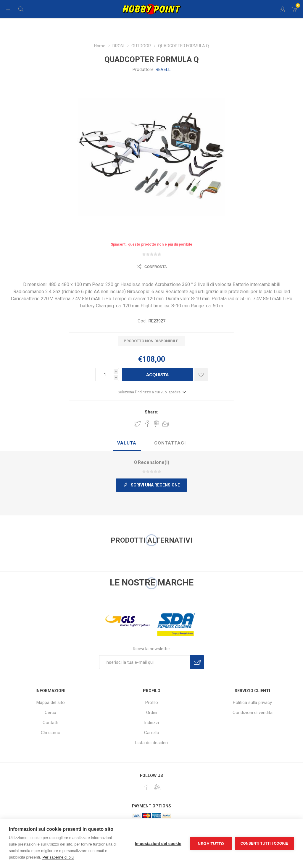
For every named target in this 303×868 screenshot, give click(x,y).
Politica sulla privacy (252, 702)
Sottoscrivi (197, 662)
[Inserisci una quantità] (104, 375)
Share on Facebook (147, 424)
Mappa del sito (51, 702)
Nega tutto (211, 844)
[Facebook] (146, 787)
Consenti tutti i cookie (264, 843)
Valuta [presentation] (127, 443)
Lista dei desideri (151, 743)
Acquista (157, 375)
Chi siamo (51, 733)
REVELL (163, 69)
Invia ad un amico (166, 424)
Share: (151, 412)
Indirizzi (151, 723)
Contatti (50, 723)
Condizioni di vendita (253, 713)
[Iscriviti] (145, 662)
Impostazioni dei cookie (158, 844)
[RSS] (157, 787)
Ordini (152, 713)
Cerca (50, 713)
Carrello (152, 733)
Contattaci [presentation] (170, 443)
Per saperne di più (58, 857)
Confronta (156, 267)
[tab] (127, 443)
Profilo (152, 702)
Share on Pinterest (156, 424)
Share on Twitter (138, 424)
